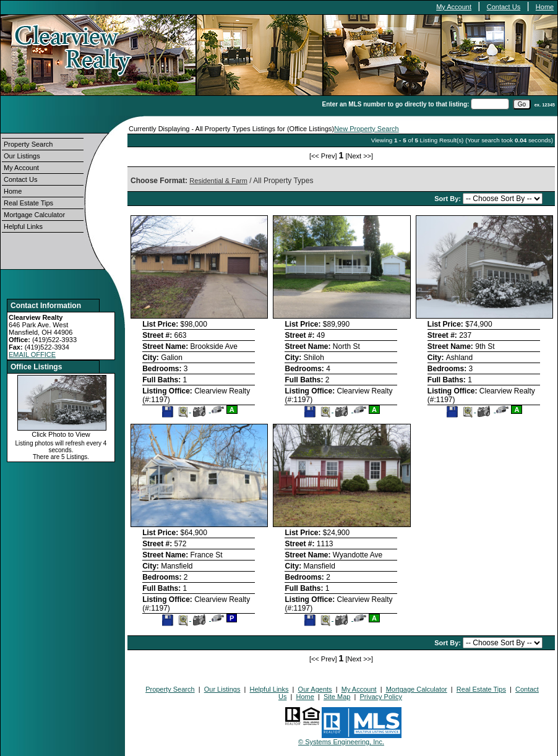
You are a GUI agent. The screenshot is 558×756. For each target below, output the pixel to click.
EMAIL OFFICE (32, 354)
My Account (454, 7)
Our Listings (22, 156)
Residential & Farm (218, 181)
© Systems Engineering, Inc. (341, 742)
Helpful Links (23, 226)
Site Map (337, 697)
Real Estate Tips (28, 203)
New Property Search (367, 129)
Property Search (28, 144)
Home (545, 7)
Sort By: (449, 199)
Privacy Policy (380, 697)
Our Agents (315, 689)
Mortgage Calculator (34, 215)
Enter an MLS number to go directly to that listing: (396, 104)
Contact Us (504, 7)
